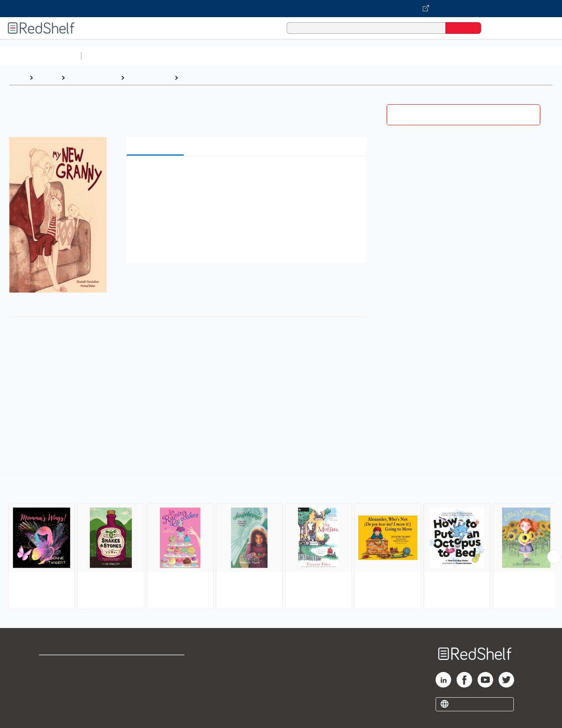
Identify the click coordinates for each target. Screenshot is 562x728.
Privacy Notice (60, 689)
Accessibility (154, 689)
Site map (52, 702)
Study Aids (105, 56)
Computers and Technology (222, 56)
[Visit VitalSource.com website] (281, 9)
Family (191, 78)
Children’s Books (516, 56)
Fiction (440, 56)
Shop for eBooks (64, 664)
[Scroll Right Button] (554, 557)
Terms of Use (156, 664)
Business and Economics (302, 56)
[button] (248, 174)
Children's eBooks (93, 78)
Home (18, 78)
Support (51, 677)
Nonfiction (471, 56)
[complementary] (281, 542)
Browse (47, 78)
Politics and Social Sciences (383, 56)
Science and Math (152, 56)
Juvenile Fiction (149, 78)
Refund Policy (156, 677)
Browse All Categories (40, 56)
